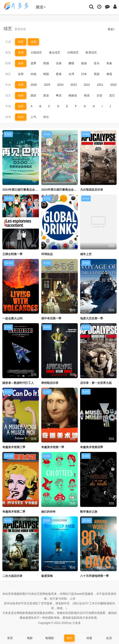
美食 (109, 63)
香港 (59, 74)
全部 (21, 53)
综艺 (21, 42)
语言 (8, 96)
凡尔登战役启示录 (92, 190)
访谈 (59, 63)
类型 (8, 53)
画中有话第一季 (51, 318)
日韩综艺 (73, 53)
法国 (33, 42)
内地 (33, 74)
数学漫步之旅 (89, 512)
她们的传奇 (48, 512)
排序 (8, 117)
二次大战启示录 (12, 576)
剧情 (8, 63)
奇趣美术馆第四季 (92, 447)
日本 (84, 74)
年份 (8, 85)
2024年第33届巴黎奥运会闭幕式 (23, 190)
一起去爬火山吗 (12, 318)
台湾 (71, 74)
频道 (41, 7)
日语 (99, 96)
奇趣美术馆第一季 (53, 447)
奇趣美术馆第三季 (14, 447)
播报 (71, 63)
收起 (112, 29)
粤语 (59, 96)
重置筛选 (20, 29)
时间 (21, 117)
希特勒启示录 (50, 383)
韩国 (46, 74)
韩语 (87, 96)
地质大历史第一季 (92, 318)
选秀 (33, 63)
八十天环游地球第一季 (94, 576)
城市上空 (86, 254)
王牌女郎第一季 (12, 254)
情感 (46, 63)
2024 (60, 85)
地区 (8, 74)
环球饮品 (47, 254)
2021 (100, 85)
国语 (33, 96)
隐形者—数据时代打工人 (18, 383)
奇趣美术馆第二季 (14, 512)
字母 (8, 106)
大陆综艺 (36, 53)
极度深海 (47, 576)
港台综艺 (55, 53)
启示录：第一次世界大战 (96, 383)
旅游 (84, 63)
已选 (8, 42)
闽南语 (73, 96)
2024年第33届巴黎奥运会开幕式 (62, 190)
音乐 (97, 63)
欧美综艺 (91, 53)
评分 (46, 117)
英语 (46, 96)
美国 (97, 74)
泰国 (109, 74)
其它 (112, 96)
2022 (87, 85)
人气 (33, 117)
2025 (47, 85)
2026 (34, 85)
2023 (74, 85)
